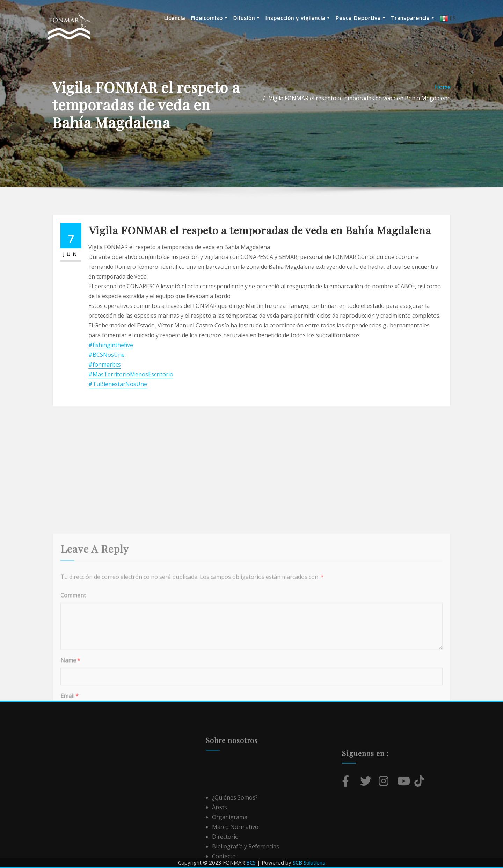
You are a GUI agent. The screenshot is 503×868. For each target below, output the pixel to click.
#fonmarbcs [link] (105, 364)
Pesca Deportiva (360, 18)
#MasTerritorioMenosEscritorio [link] (131, 374)
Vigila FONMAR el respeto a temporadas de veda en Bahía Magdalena (360, 98)
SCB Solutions (309, 862)
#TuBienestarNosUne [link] (118, 384)
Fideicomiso (209, 18)
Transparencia (413, 18)
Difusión (246, 18)
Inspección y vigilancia (297, 18)
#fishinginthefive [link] (111, 345)
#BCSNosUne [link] (107, 355)
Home (443, 87)
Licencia (174, 18)
